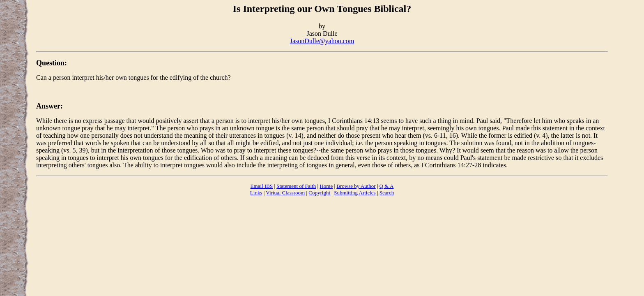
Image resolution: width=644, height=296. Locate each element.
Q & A (387, 186)
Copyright (319, 193)
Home (326, 186)
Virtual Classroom (285, 193)
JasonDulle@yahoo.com (322, 41)
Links (256, 193)
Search (387, 193)
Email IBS (262, 186)
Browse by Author (356, 186)
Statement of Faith (296, 186)
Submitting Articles (355, 193)
